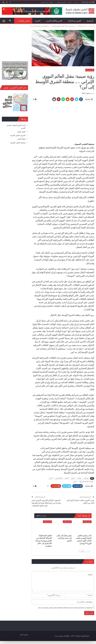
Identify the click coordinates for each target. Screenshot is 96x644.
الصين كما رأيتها (61, 2)
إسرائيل (86, 478)
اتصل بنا (69, 2)
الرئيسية (90, 21)
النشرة (38, 21)
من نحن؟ (76, 2)
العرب (51, 478)
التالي (82, 551)
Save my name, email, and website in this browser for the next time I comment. (65, 608)
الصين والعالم (90, 70)
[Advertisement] (63, 121)
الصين (73, 478)
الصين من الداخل (75, 21)
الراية (22, 635)
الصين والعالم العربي (54, 21)
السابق (88, 551)
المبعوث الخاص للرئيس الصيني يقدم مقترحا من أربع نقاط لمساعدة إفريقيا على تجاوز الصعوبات (46, 503)
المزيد (27, 21)
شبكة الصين (21, 139)
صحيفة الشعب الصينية (18, 143)
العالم (67, 478)
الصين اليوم (21, 132)
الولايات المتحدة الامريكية (86, 481)
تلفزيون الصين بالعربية (18, 135)
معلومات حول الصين (47, 2)
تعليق (75, 481)
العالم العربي (59, 478)
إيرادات (79, 478)
